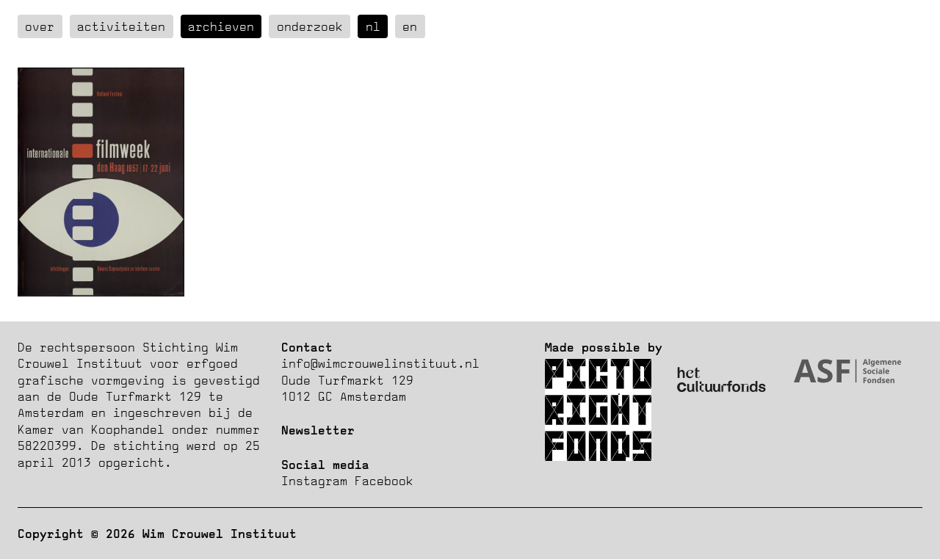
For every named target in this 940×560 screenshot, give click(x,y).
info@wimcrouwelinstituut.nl (380, 363)
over (40, 26)
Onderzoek (310, 26)
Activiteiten (121, 26)
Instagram (314, 481)
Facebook (384, 481)
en (410, 26)
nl (373, 26)
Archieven (221, 26)
